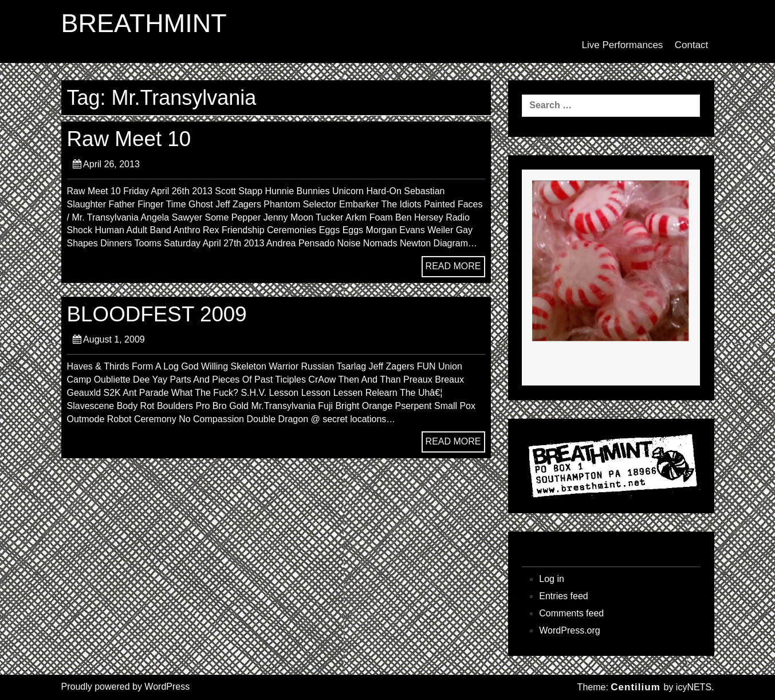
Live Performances (623, 45)
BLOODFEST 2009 (157, 314)
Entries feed (563, 596)
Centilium (635, 687)
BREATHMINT (144, 23)
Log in (552, 579)
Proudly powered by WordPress (126, 687)
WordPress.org (569, 630)
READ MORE (453, 266)
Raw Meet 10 (129, 139)
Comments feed (571, 613)
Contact (692, 45)
